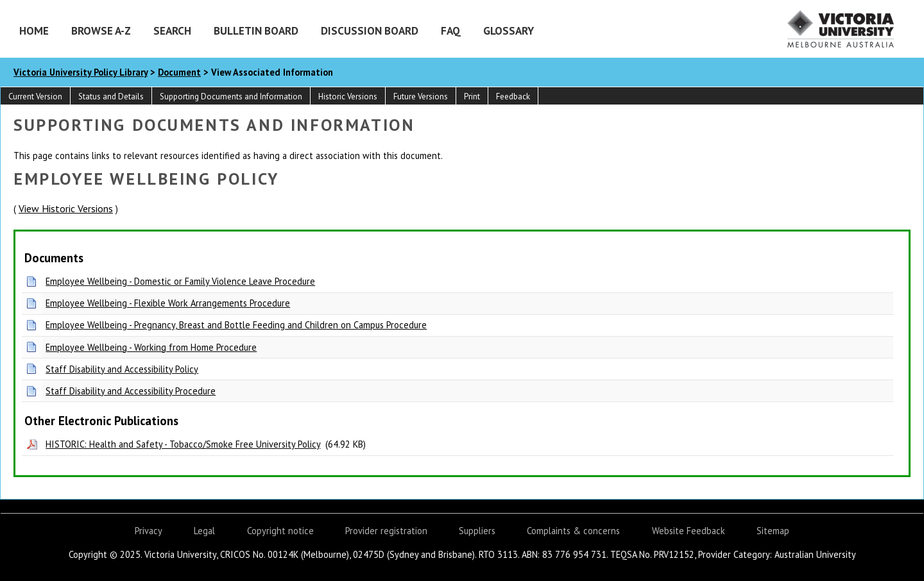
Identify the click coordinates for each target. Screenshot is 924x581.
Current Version (35, 97)
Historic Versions (348, 97)
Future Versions (421, 97)
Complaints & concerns (573, 531)
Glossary (509, 30)
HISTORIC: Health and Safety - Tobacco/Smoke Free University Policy (183, 444)
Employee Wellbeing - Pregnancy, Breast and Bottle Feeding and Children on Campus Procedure (236, 325)
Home (34, 30)
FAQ (451, 30)
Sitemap (773, 531)
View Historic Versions (66, 208)
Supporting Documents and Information (231, 97)
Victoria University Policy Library (81, 72)
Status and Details (111, 97)
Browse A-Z (101, 30)
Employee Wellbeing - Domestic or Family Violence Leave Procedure (180, 281)
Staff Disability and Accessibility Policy (122, 369)
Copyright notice (280, 531)
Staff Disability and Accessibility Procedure (131, 391)
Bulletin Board (256, 30)
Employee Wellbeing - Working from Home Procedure (151, 347)
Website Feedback (689, 531)
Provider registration (386, 531)
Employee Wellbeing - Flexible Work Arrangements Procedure (168, 303)
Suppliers (477, 531)
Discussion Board (370, 30)
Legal (204, 531)
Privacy (149, 531)
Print (472, 97)
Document (179, 72)
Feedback (513, 97)
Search (172, 30)
